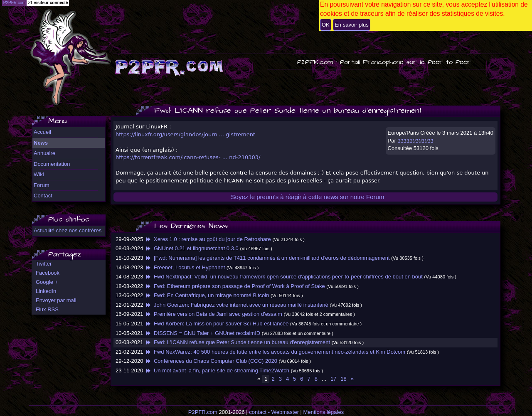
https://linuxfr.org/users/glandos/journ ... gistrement (185, 134)
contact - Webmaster (274, 412)
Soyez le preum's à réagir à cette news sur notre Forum (308, 197)
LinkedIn (46, 291)
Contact (43, 196)
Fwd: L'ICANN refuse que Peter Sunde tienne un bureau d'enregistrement (237, 342)
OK (326, 25)
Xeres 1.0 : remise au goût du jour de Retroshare (208, 239)
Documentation (52, 164)
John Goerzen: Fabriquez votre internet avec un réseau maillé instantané (236, 305)
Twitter (44, 264)
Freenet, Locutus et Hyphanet (185, 267)
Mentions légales (324, 412)
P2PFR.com (203, 412)
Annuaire (44, 153)
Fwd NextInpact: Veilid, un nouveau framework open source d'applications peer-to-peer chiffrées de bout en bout (284, 277)
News (41, 143)
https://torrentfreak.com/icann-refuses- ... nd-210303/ (188, 157)
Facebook (48, 273)
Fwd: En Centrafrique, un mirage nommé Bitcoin (207, 295)
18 (343, 379)
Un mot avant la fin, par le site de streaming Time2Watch (217, 370)
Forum (42, 185)
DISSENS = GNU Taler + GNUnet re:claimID (202, 333)
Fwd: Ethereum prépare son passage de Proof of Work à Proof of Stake (235, 286)
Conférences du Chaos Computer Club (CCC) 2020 (211, 361)
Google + (47, 282)
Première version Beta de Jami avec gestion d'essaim (213, 314)
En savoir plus (352, 25)
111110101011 (415, 141)
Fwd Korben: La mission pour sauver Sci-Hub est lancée (217, 324)
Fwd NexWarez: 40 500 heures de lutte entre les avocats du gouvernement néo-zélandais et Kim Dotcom (275, 352)
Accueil (42, 132)
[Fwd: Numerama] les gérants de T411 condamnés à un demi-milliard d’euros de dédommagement (267, 258)
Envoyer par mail (56, 300)
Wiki (39, 174)
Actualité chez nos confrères (68, 230)
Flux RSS (47, 309)
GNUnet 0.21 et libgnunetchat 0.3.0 (192, 248)
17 (333, 379)
